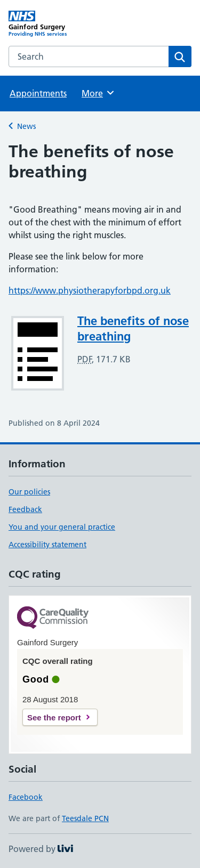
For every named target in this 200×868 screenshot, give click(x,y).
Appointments (38, 93)
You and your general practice (62, 527)
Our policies (29, 492)
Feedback (25, 509)
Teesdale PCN (85, 818)
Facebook (26, 797)
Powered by (41, 849)
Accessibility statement (47, 545)
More (98, 93)
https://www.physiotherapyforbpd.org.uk (90, 290)
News (26, 126)
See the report (54, 717)
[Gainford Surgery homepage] (54, 24)
